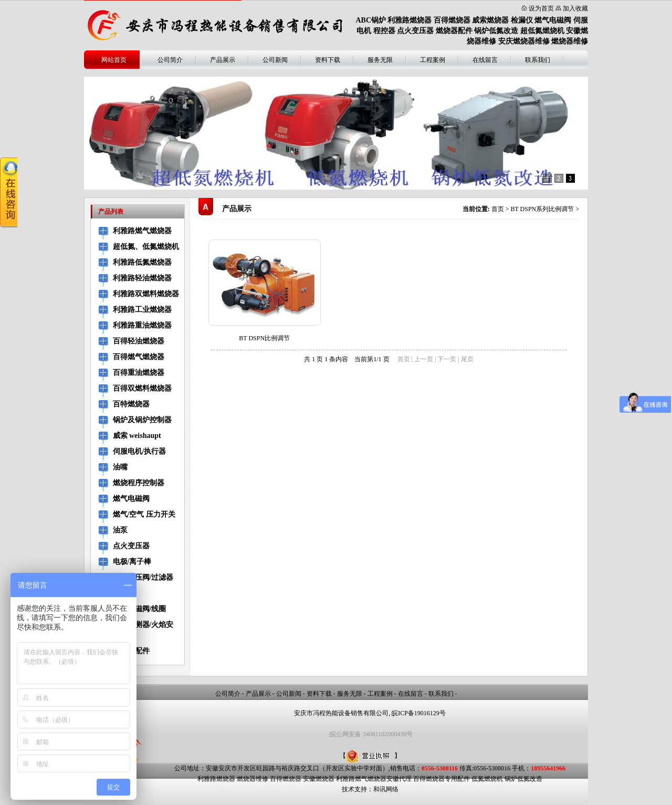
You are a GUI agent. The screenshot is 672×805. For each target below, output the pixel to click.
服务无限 (380, 60)
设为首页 (541, 8)
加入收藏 (575, 8)
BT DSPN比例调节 (264, 338)
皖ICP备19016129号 (419, 713)
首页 (498, 209)
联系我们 (538, 60)
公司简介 (170, 60)
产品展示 (223, 60)
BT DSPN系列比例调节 (542, 209)
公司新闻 (275, 60)
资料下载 (328, 60)
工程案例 (433, 60)
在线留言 (485, 60)
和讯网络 (386, 789)
